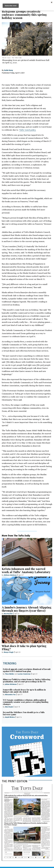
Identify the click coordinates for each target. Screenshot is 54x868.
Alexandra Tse (10, 695)
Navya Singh (9, 652)
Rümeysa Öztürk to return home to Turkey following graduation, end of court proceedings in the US (27, 680)
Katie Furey (9, 70)
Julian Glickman (11, 684)
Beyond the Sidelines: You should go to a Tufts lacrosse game (24, 713)
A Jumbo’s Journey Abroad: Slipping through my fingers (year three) (27, 609)
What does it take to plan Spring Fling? (24, 647)
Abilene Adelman (10, 575)
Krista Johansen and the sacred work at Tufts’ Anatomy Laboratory (26, 570)
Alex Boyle (9, 707)
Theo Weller (10, 674)
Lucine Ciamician (24, 674)
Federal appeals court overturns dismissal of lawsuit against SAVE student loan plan (27, 670)
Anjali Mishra (10, 717)
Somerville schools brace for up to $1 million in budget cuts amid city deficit (24, 691)
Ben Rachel (8, 614)
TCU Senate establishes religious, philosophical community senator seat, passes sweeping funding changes (26, 702)
